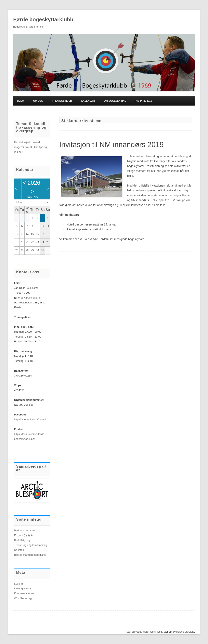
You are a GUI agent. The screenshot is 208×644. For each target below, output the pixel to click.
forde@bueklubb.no (29, 298)
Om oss (38, 101)
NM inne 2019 (144, 101)
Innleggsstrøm (22, 588)
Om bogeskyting (115, 101)
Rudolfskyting (22, 540)
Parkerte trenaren (24, 530)
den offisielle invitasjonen (149, 186)
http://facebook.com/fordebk (30, 419)
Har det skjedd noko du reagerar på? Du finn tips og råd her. (30, 147)
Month (20, 202)
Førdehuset (106, 239)
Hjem (21, 101)
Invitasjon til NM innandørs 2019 (112, 145)
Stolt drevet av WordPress (140, 632)
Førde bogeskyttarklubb (43, 19)
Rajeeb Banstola (185, 632)
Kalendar (88, 101)
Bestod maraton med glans (30, 555)
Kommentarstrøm (24, 593)
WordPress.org (23, 598)
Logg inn (19, 584)
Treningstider (62, 101)
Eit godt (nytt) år (23, 535)
